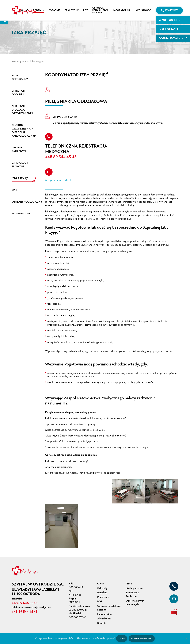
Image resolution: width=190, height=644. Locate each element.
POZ (85, 10)
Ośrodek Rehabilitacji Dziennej (100, 10)
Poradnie (54, 10)
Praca (129, 584)
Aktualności (144, 10)
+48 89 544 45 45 (62, 157)
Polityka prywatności (142, 638)
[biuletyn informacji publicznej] (174, 612)
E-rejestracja (169, 29)
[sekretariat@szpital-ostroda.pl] (174, 599)
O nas (25, 10)
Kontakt (169, 10)
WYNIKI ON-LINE (169, 20)
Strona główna (20, 61)
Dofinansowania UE (173, 38)
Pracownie (72, 10)
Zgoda (121, 638)
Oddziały (38, 10)
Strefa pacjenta (134, 588)
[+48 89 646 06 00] (174, 586)
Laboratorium (122, 10)
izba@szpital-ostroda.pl (58, 181)
